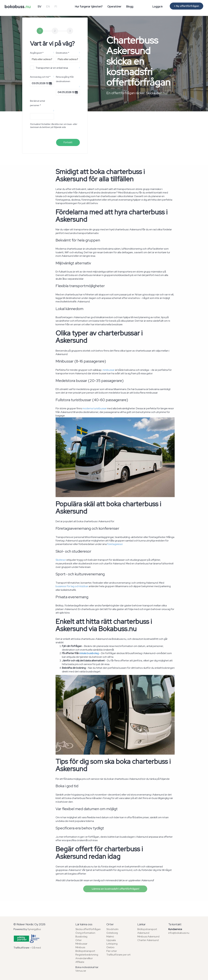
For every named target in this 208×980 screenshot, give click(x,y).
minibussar (109, 370)
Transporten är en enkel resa (49, 68)
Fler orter (112, 951)
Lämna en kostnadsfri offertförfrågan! (115, 889)
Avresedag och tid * (40, 77)
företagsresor (115, 544)
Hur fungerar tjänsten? (89, 7)
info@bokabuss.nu (179, 933)
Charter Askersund (148, 940)
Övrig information (85, 933)
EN (48, 7)
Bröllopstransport (85, 951)
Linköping (112, 944)
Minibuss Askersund (148, 936)
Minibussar (81, 944)
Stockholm (112, 929)
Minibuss (80, 947)
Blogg (130, 7)
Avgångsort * (37, 53)
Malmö (110, 936)
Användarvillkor (84, 958)
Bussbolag (81, 936)
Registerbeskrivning (87, 955)
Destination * (63, 53)
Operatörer (114, 7)
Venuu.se (81, 971)
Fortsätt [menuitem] (68, 142)
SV (39, 7)
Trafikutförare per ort (118, 955)
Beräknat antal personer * (37, 103)
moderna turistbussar (94, 408)
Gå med (36, 948)
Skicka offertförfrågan (88, 929)
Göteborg (112, 933)
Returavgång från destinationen (65, 79)
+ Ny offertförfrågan (186, 6)
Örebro (110, 947)
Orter (79, 940)
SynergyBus (34, 929)
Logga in (157, 7)
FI (56, 7)
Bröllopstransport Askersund (147, 931)
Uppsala (111, 940)
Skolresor (61, 560)
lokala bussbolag (89, 653)
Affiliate (80, 962)
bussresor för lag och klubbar (72, 586)
